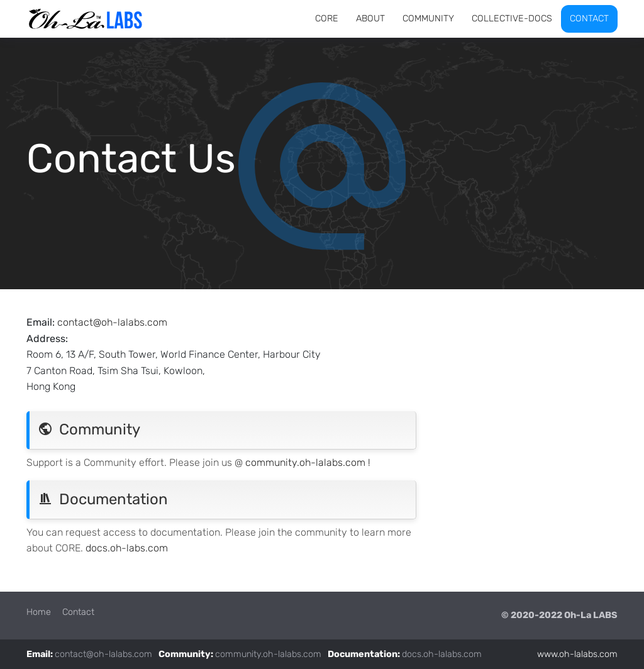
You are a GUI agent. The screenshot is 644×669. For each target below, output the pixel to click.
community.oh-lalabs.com (268, 654)
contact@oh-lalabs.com (112, 322)
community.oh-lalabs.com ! (308, 462)
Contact (78, 612)
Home (39, 612)
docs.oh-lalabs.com (442, 654)
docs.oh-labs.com (127, 548)
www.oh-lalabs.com (577, 654)
